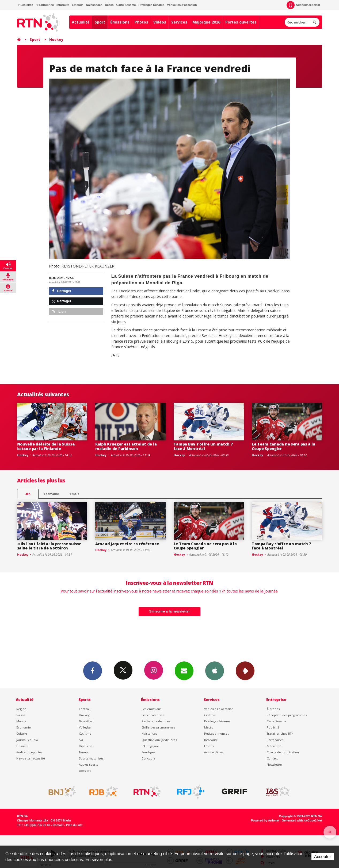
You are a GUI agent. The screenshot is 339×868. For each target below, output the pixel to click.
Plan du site (74, 825)
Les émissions (151, 709)
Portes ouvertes (241, 22)
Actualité (81, 22)
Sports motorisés (91, 758)
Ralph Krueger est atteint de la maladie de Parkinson (126, 446)
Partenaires (275, 740)
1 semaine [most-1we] (51, 494)
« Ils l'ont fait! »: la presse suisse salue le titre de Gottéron (49, 546)
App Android (245, 671)
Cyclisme (85, 733)
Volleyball (86, 727)
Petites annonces (216, 733)
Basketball (86, 721)
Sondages (148, 752)
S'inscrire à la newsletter (170, 611)
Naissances (94, 5)
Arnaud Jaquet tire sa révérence (127, 544)
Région (21, 709)
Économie (24, 727)
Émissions (120, 22)
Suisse (21, 715)
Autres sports (88, 764)
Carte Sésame (126, 5)
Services (179, 22)
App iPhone (215, 671)
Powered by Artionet (265, 820)
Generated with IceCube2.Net (302, 820)
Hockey (56, 39)
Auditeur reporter (29, 752)
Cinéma (210, 715)
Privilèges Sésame (151, 5)
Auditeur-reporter (303, 5)
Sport (100, 22)
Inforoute (63, 5)
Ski (81, 740)
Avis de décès (214, 752)
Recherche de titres (156, 721)
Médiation (274, 746)
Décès (109, 5)
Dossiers (22, 746)
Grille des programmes (158, 727)
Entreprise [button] (45, 5)
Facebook (93, 671)
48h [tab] (28, 494)
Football (85, 709)
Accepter (323, 857)
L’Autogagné (150, 746)
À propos (273, 709)
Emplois (78, 5)
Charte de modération (283, 752)
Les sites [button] (25, 5)
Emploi (209, 746)
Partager (62, 291)
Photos (141, 22)
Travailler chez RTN (280, 733)
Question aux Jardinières (159, 740)
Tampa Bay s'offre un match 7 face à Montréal (203, 446)
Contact (272, 758)
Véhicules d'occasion (182, 5)
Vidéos (160, 22)
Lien (59, 311)
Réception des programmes (287, 715)
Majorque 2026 (206, 22)
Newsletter (275, 764)
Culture (22, 733)
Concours (148, 758)
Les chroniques (153, 715)
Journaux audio (27, 740)
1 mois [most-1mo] (74, 494)
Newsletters (184, 671)
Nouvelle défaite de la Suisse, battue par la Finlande (46, 446)
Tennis (83, 752)
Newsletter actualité (31, 758)
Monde (21, 721)
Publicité (273, 727)
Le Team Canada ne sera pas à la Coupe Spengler (283, 446)
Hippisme (86, 746)
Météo (209, 727)
